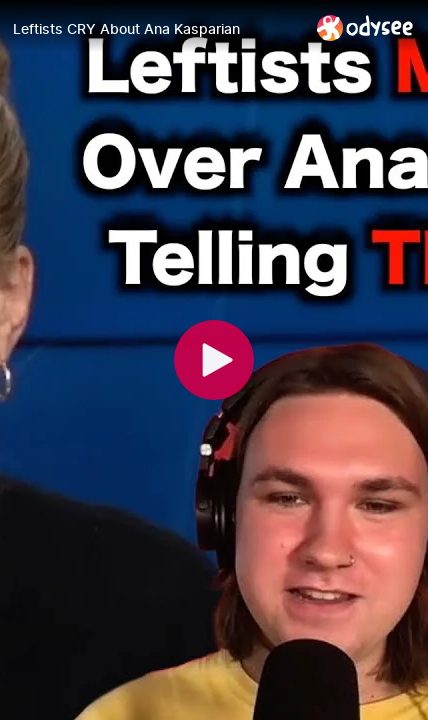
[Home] (365, 27)
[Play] (214, 360)
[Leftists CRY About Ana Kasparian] (157, 29)
